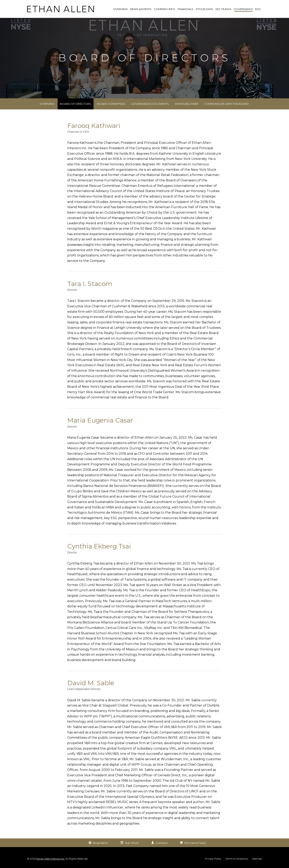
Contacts (162, 843)
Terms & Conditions (237, 859)
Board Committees (111, 104)
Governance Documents (150, 104)
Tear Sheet (132, 843)
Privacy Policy (213, 859)
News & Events (141, 9)
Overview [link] (120, 9)
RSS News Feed (195, 843)
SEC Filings (223, 9)
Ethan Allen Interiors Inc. (51, 859)
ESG (258, 9)
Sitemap (257, 859)
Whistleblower (186, 104)
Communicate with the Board (226, 104)
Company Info (165, 9)
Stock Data (204, 9)
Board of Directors (76, 104)
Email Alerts (100, 843)
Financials (185, 9)
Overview (47, 104)
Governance (243, 9)
